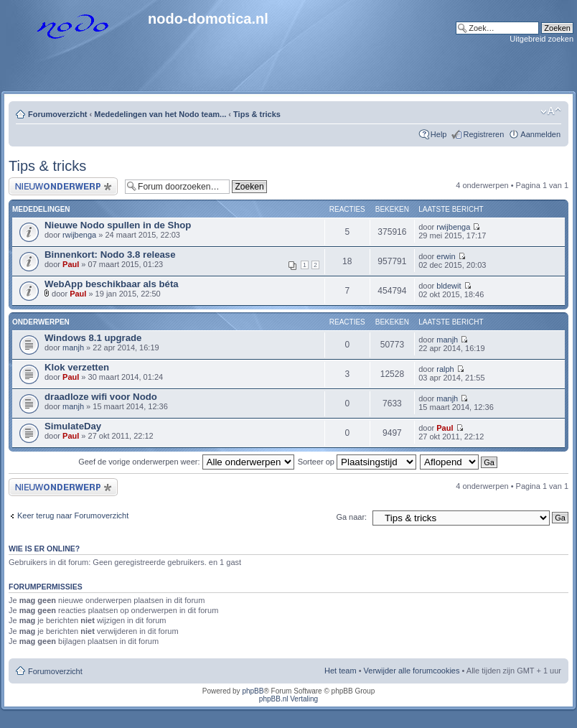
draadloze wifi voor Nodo (101, 397)
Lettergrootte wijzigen (551, 111)
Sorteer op (357, 462)
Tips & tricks (257, 114)
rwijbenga (79, 235)
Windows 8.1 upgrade (93, 338)
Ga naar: (351, 517)
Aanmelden (540, 134)
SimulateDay (73, 426)
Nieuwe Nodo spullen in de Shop (118, 225)
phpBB (253, 691)
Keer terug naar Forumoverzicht (73, 515)
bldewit (449, 286)
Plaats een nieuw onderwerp (63, 186)
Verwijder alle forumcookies (412, 671)
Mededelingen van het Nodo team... (160, 114)
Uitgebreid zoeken (541, 39)
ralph (445, 369)
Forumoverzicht (58, 114)
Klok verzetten (77, 367)
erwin (446, 256)
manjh (73, 347)
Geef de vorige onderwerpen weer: (186, 462)
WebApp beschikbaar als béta (112, 284)
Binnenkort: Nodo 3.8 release (110, 255)
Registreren (483, 134)
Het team (341, 671)
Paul (71, 264)
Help (439, 134)
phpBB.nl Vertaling (288, 699)
